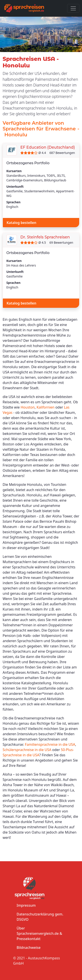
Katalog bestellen (21, 223)
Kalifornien (45, 407)
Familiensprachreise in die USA (50, 744)
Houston (28, 407)
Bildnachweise (29, 948)
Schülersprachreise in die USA (27, 750)
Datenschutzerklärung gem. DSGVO (40, 917)
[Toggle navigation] (73, 8)
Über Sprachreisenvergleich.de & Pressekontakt (39, 933)
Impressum (26, 905)
